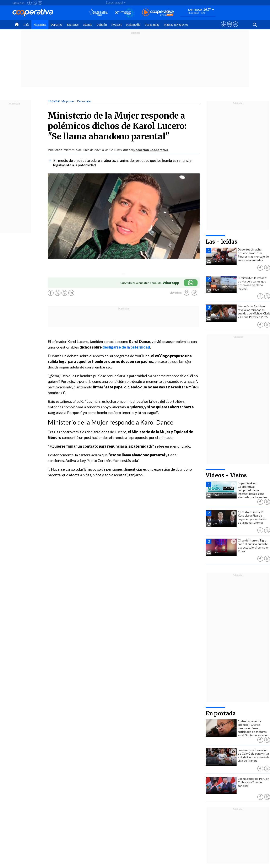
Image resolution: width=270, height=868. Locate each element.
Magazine (40, 25)
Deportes (56, 25)
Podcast (116, 25)
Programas (152, 25)
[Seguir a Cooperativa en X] (35, 3)
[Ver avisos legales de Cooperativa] (224, 28)
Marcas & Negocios (176, 25)
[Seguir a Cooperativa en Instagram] (40, 3)
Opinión (102, 25)
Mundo (88, 25)
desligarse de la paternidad (126, 347)
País (26, 25)
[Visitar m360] (229, 28)
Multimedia (133, 25)
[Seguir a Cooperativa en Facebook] (29, 3)
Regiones (73, 25)
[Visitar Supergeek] (235, 28)
